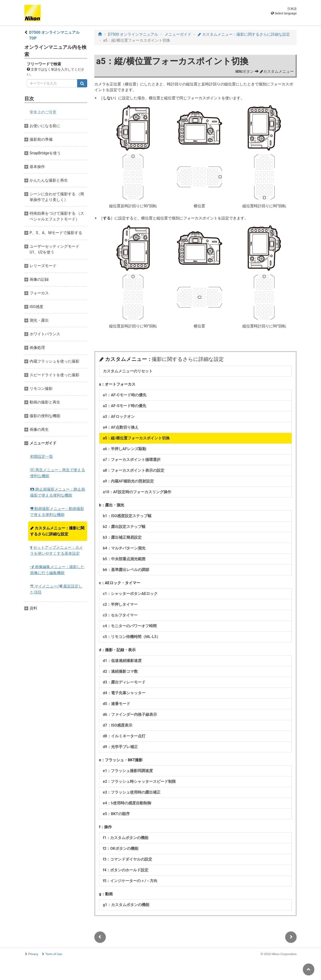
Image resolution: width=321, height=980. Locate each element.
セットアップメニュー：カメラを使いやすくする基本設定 (56, 550)
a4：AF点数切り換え (121, 427)
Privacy (33, 954)
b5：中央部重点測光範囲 (124, 559)
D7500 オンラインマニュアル (133, 34)
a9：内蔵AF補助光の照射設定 (128, 481)
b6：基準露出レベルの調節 (126, 570)
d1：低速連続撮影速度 (122, 661)
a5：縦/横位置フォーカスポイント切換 (136, 438)
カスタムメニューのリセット (128, 371)
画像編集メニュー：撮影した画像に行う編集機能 (57, 570)
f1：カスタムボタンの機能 (126, 838)
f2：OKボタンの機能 (121, 848)
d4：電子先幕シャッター (124, 693)
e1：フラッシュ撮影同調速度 (128, 771)
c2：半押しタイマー (120, 604)
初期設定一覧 (42, 456)
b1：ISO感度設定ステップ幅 (127, 516)
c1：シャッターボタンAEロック (130, 594)
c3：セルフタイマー (120, 615)
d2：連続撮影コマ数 (120, 671)
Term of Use (54, 954)
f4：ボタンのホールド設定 (126, 870)
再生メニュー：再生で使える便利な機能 (58, 473)
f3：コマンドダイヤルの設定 (128, 859)
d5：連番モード (117, 704)
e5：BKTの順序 (116, 814)
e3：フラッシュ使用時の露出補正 (132, 792)
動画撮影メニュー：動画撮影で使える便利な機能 (57, 512)
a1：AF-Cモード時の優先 (125, 395)
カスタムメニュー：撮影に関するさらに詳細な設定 (57, 531)
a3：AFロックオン (119, 417)
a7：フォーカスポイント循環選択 (132, 460)
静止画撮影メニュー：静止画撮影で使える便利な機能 (58, 492)
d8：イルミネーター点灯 (124, 736)
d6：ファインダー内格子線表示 (130, 714)
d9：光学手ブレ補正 (120, 747)
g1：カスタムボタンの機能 (126, 905)
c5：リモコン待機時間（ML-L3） (132, 637)
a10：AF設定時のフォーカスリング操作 (137, 492)
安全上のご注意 (43, 112)
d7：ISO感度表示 (118, 725)
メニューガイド (178, 34)
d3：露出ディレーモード (124, 682)
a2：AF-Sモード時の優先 (125, 406)
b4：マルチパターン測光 (124, 548)
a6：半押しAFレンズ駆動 (125, 449)
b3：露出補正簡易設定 (122, 537)
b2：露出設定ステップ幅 (124, 527)
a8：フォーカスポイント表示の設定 (134, 470)
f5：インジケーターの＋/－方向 (130, 881)
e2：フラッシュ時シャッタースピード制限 (139, 781)
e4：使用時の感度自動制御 (127, 803)
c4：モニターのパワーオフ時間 (130, 626)
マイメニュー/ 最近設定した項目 (56, 589)
